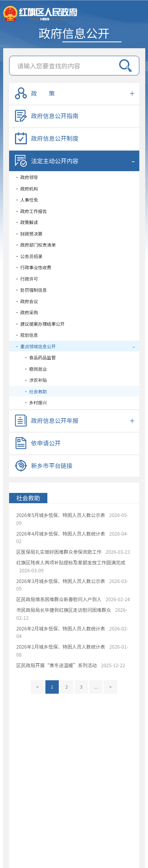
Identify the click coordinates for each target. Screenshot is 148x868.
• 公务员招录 (29, 256)
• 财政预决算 (29, 234)
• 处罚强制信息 (31, 290)
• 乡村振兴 (31, 402)
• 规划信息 (27, 335)
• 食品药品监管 (36, 357)
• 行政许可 (27, 279)
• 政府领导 (27, 177)
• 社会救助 (31, 391)
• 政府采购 (27, 312)
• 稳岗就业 (31, 369)
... (96, 687)
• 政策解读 (27, 222)
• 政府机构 (27, 189)
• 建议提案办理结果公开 (40, 324)
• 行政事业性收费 (33, 267)
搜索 (126, 66)
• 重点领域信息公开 (36, 346)
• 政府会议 (27, 301)
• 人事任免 (27, 200)
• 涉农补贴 (31, 380)
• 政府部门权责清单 (36, 245)
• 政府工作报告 (31, 211)
